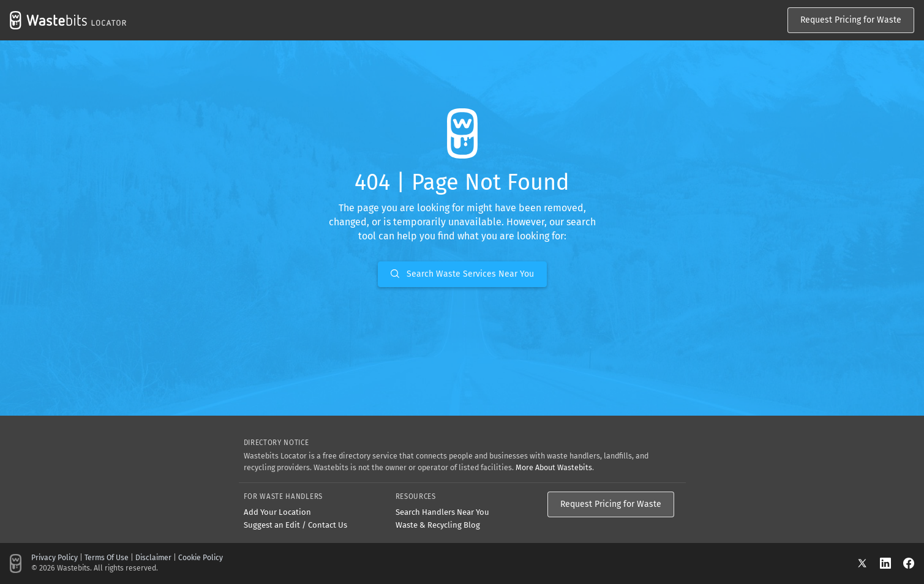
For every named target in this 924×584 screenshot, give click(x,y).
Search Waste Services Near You (462, 274)
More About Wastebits (554, 467)
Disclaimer (153, 558)
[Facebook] (909, 563)
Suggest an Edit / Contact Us (295, 525)
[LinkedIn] (892, 563)
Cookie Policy (201, 558)
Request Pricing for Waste (851, 20)
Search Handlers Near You (442, 512)
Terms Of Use (107, 558)
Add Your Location (277, 512)
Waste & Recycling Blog (438, 525)
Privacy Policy (54, 558)
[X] (868, 563)
